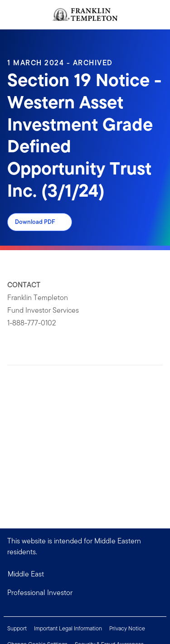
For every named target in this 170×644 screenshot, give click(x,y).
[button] (85, 593)
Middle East (26, 574)
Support (17, 628)
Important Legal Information (68, 628)
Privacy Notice (127, 628)
